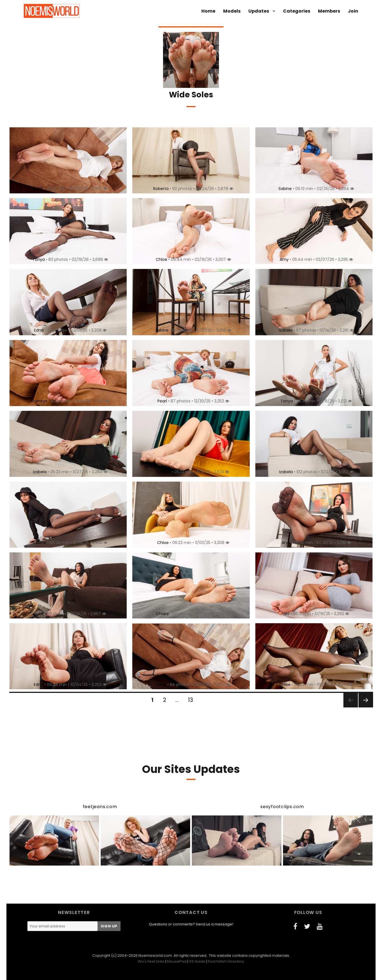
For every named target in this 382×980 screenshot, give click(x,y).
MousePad (177, 961)
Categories (297, 11)
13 (192, 700)
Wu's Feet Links (151, 961)
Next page (366, 707)
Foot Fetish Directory (226, 961)
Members (329, 11)
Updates (259, 11)
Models (232, 11)
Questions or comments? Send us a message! (191, 924)
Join (353, 11)
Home (208, 11)
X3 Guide (197, 961)
